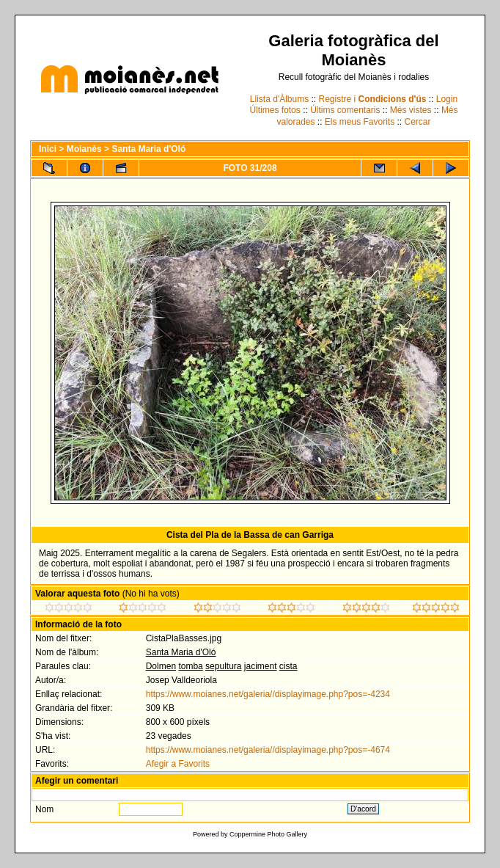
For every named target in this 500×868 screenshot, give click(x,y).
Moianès (84, 149)
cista (288, 666)
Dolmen (161, 666)
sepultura (223, 666)
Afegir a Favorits (178, 764)
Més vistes (411, 110)
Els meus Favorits (360, 122)
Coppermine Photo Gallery (268, 834)
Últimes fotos (275, 110)
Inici (48, 149)
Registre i (373, 99)
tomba (190, 666)
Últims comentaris (345, 110)
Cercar (418, 122)
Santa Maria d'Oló (148, 149)
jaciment (261, 666)
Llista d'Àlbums (279, 99)
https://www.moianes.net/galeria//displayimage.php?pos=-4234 (268, 694)
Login (447, 99)
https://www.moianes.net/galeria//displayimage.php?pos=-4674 (268, 750)
